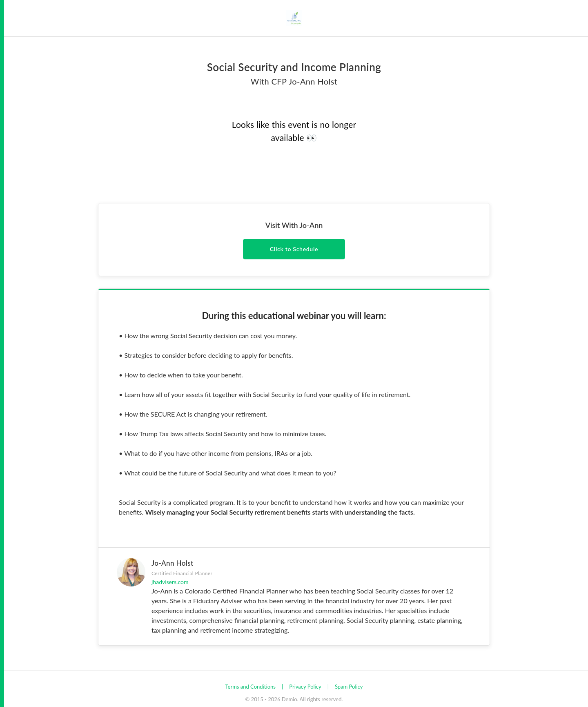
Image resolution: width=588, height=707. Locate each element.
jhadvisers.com (170, 582)
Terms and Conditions (250, 687)
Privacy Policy (305, 687)
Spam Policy (349, 687)
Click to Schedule (294, 249)
